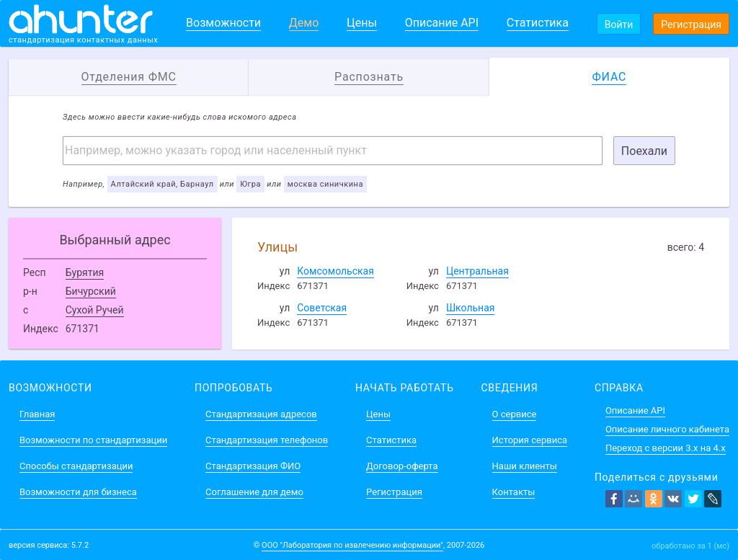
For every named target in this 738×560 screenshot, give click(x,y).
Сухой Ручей (95, 310)
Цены (362, 23)
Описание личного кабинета (667, 429)
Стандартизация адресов (261, 414)
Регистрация (691, 25)
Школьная (471, 308)
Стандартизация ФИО (253, 466)
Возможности (223, 23)
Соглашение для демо (254, 492)
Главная (37, 414)
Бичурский (91, 291)
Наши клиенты (525, 466)
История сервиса (530, 440)
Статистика (538, 23)
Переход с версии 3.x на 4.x (666, 448)
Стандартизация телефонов (267, 440)
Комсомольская (335, 271)
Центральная (477, 271)
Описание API (442, 23)
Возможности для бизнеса (78, 492)
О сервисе (515, 414)
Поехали (644, 151)
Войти (619, 25)
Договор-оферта (402, 466)
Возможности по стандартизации (93, 440)
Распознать (369, 77)
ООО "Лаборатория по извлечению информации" (352, 545)
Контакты (514, 492)
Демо (304, 23)
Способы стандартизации (76, 466)
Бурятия (85, 272)
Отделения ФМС (129, 77)
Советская (322, 308)
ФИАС (609, 77)
